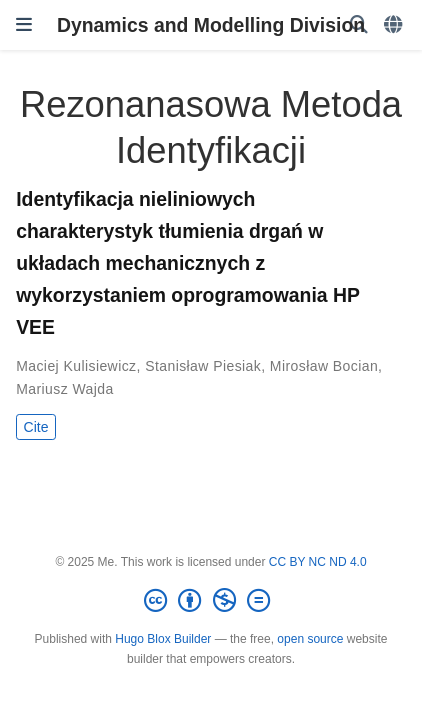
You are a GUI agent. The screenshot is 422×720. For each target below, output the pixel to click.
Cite (36, 427)
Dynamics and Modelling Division (211, 25)
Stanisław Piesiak (203, 366)
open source (310, 639)
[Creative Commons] (211, 601)
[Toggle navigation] (24, 25)
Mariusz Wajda (65, 389)
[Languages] (395, 25)
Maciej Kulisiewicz (76, 366)
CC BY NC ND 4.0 (318, 562)
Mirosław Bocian (324, 366)
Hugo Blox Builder (163, 639)
